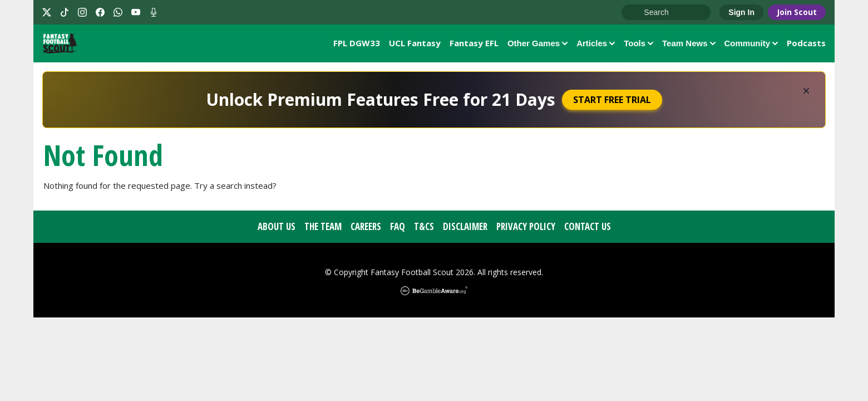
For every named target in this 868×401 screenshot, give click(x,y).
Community (751, 44)
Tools (638, 44)
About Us (277, 229)
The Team (323, 229)
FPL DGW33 (357, 44)
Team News (689, 44)
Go (635, 13)
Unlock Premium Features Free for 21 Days (381, 102)
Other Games (537, 44)
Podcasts (806, 44)
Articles (596, 44)
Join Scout (797, 12)
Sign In (741, 12)
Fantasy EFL (474, 44)
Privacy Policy (526, 229)
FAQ (398, 229)
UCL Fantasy (415, 44)
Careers (366, 229)
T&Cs (424, 229)
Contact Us (588, 229)
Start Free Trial (612, 102)
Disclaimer (465, 229)
